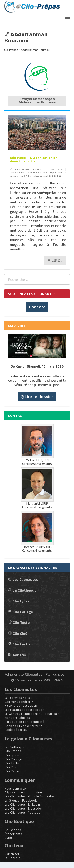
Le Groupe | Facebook (21, 801)
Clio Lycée (12, 755)
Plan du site (55, 674)
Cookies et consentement (23, 726)
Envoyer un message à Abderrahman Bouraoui (37, 101)
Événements (13, 834)
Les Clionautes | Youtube (22, 813)
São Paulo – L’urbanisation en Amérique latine (34, 160)
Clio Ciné (20, 633)
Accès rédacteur (17, 730)
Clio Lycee (21, 601)
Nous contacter (16, 789)
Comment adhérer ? (19, 702)
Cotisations (13, 830)
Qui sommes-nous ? (19, 698)
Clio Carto (21, 644)
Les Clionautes (25, 579)
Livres (9, 838)
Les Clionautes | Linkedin (22, 805)
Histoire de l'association (22, 706)
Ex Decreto (13, 858)
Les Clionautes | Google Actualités (30, 797)
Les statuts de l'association (25, 710)
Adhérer (20, 655)
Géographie (18, 172)
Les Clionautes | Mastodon (24, 809)
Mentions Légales (17, 718)
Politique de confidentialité (25, 722)
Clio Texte (21, 622)
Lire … (57, 260)
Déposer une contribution (23, 793)
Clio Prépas (11, 50)
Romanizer (12, 854)
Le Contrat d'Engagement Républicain (32, 714)
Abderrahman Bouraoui (28, 169)
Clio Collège (23, 612)
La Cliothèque (24, 590)
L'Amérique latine (37, 172)
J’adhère (37, 307)
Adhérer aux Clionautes (23, 674)
